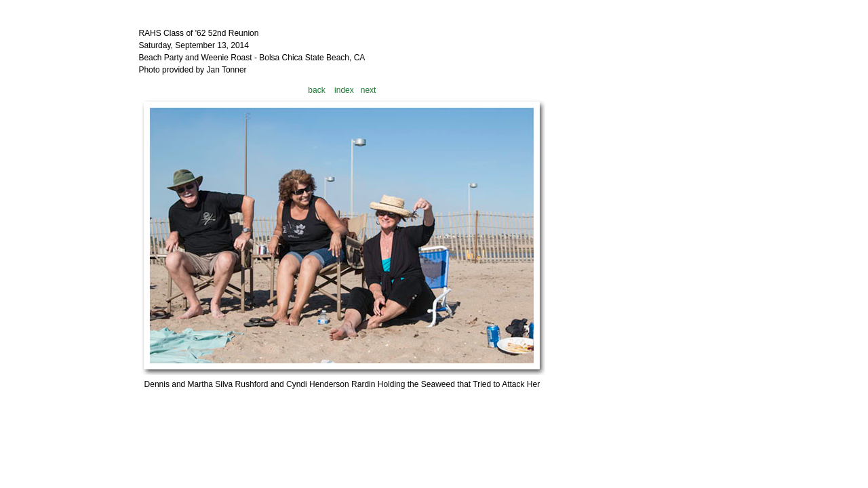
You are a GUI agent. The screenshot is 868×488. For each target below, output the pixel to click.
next (369, 90)
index (344, 90)
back (316, 90)
